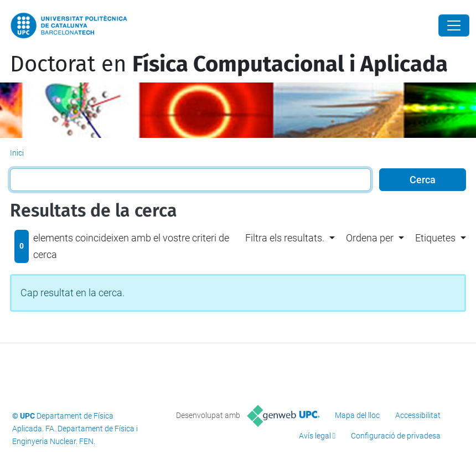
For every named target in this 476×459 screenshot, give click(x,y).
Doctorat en (229, 64)
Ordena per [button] (370, 238)
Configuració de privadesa (396, 436)
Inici (17, 153)
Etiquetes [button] (435, 238)
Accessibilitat (418, 415)
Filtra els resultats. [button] (285, 238)
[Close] (454, 25)
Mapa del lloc (357, 415)
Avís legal (315, 436)
